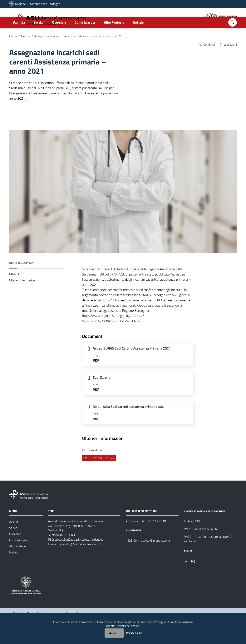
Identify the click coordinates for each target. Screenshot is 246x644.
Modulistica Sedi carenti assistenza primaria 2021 (129, 420)
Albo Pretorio (114, 36)
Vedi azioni (228, 58)
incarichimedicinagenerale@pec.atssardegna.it (132, 319)
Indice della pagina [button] (22, 276)
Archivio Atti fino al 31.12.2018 (146, 534)
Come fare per (85, 36)
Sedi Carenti (102, 391)
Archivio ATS (192, 535)
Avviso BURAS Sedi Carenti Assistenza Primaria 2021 (132, 362)
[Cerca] (233, 36)
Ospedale (59, 36)
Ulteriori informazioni (22, 294)
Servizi (39, 36)
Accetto (114, 633)
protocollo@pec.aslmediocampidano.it (79, 553)
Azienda (19, 36)
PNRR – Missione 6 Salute (201, 542)
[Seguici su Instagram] (193, 574)
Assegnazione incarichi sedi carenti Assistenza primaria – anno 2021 (78, 49)
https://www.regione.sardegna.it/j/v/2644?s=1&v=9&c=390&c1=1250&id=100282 (113, 332)
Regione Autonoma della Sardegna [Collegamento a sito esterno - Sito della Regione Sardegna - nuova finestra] (38, 4)
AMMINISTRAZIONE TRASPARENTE (204, 525)
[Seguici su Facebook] (186, 574)
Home (13, 49)
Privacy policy (134, 633)
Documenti (16, 287)
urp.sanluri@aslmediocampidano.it (80, 557)
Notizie (138, 36)
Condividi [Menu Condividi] (207, 58)
